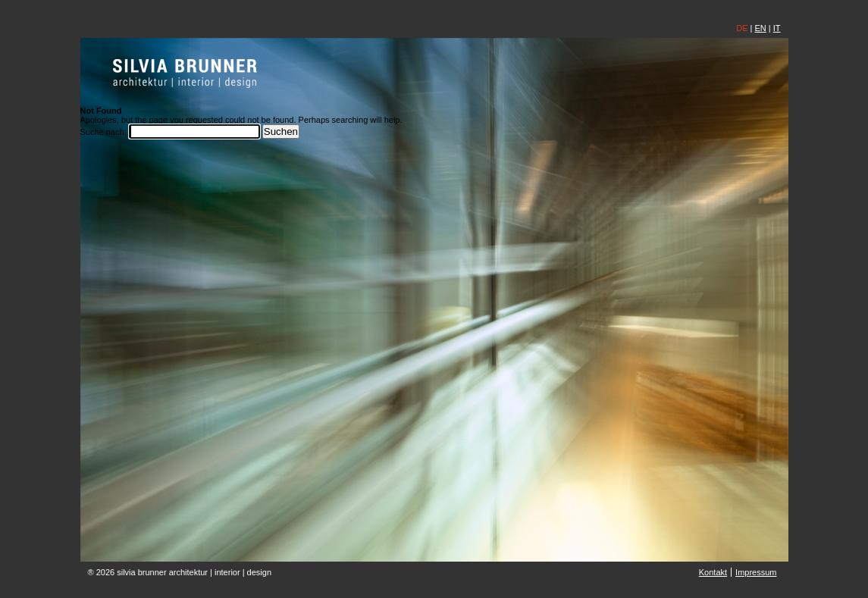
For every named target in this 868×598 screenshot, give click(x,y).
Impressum (756, 572)
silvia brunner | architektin (185, 73)
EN (760, 28)
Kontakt (713, 572)
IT (777, 28)
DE (742, 28)
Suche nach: (103, 132)
